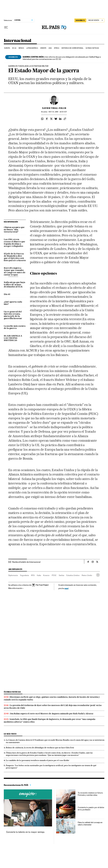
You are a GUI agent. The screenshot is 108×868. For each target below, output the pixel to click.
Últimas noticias (92, 48)
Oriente (43, 48)
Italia (39, 575)
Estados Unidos (73, 575)
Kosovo (46, 575)
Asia (50, 48)
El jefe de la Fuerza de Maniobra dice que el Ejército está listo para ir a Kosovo (15, 257)
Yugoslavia (24, 575)
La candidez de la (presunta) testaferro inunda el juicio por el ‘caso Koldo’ (38, 760)
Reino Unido (87, 575)
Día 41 (7, 294)
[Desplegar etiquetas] (98, 575)
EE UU (14, 48)
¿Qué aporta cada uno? (13, 303)
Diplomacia (13, 575)
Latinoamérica (32, 48)
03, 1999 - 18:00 (58, 112)
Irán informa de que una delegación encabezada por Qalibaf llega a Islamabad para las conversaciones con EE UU (62, 58)
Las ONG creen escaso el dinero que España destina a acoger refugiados (14, 243)
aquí (67, 588)
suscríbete (80, 20)
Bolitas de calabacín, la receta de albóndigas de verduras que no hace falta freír (40, 748)
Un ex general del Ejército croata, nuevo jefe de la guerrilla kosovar (13, 315)
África (57, 48)
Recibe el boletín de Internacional (26, 562)
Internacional (18, 41)
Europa (7, 48)
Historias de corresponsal (72, 48)
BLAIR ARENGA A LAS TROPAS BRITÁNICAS (13, 338)
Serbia (61, 575)
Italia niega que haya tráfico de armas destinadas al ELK (14, 285)
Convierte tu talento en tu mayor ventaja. (26, 832)
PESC (54, 575)
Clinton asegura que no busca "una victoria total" (14, 230)
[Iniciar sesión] (96, 20)
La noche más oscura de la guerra (15, 327)
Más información (16, 588)
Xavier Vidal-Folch (54, 108)
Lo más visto (10, 734)
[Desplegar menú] (6, 27)
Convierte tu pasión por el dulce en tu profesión (91, 808)
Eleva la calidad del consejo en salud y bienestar (90, 823)
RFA (33, 575)
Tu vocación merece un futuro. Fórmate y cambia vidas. (90, 794)
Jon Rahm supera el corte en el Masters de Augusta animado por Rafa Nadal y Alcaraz (52, 714)
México (21, 48)
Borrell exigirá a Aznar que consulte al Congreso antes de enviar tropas (15, 272)
